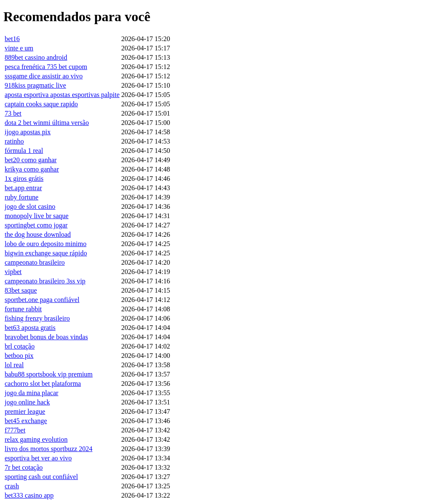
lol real (14, 365)
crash (12, 486)
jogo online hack (27, 402)
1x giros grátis (24, 179)
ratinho (14, 141)
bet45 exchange (26, 421)
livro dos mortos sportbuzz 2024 (49, 449)
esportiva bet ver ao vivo (38, 458)
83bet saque (21, 290)
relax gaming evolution (36, 439)
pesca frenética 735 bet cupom (46, 67)
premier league (25, 411)
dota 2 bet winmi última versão (47, 123)
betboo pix (19, 356)
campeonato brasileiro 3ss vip (45, 281)
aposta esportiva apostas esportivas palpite (62, 95)
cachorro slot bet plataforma (43, 384)
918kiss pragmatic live (35, 85)
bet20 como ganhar (31, 160)
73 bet (13, 113)
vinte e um (19, 48)
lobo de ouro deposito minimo (46, 244)
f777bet (15, 430)
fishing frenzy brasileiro (37, 318)
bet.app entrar (23, 188)
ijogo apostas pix (28, 132)
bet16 (12, 39)
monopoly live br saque (37, 216)
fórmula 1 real (24, 151)
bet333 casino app (29, 495)
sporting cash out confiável (41, 477)
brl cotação (20, 346)
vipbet (13, 272)
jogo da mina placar (32, 393)
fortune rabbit (23, 309)
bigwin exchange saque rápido (46, 253)
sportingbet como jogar (36, 225)
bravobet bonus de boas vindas (46, 337)
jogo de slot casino (30, 206)
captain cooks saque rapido (41, 104)
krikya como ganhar (32, 169)
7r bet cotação (24, 467)
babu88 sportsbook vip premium (49, 374)
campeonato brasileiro (35, 262)
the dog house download (38, 234)
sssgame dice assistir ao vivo (44, 76)
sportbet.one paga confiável (42, 300)
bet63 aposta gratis (30, 328)
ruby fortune (22, 197)
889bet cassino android (36, 57)
